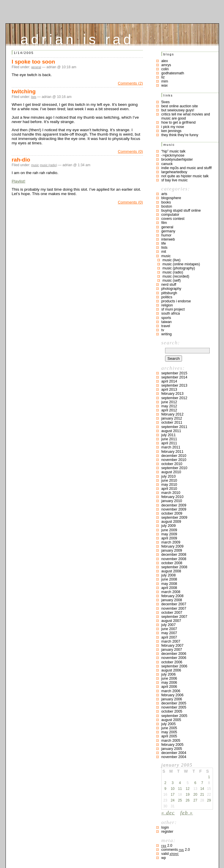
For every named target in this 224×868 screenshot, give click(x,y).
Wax (164, 85)
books (166, 202)
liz (163, 77)
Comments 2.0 (176, 850)
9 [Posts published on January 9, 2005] (165, 789)
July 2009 (168, 526)
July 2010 (168, 476)
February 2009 (172, 546)
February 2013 (172, 394)
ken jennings (171, 131)
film (164, 223)
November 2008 (174, 559)
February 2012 (172, 414)
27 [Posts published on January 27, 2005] (195, 800)
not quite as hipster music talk (185, 176)
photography (171, 289)
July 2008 (168, 575)
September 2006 (174, 666)
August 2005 (171, 720)
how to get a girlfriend (178, 122)
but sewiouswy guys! (178, 110)
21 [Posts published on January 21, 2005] (202, 795)
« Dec (168, 813)
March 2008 (171, 592)
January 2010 (172, 501)
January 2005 (172, 749)
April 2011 (169, 443)
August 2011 (171, 431)
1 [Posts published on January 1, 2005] (209, 777)
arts (164, 194)
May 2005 (169, 732)
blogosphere (171, 198)
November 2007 (174, 609)
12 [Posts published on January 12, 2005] (188, 789)
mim (165, 81)
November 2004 (174, 757)
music (35, 165)
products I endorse (176, 301)
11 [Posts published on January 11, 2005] (180, 789)
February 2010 (172, 497)
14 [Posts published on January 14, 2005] (202, 789)
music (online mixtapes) (181, 264)
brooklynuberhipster (177, 159)
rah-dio (21, 160)
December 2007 (174, 604)
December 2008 (174, 555)
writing (167, 334)
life (164, 243)
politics (167, 297)
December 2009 (174, 505)
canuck (167, 164)
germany (168, 231)
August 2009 (171, 522)
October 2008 (172, 563)
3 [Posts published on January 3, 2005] (173, 783)
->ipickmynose (173, 155)
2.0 (167, 846)
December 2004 (174, 753)
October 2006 (172, 662)
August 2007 (171, 621)
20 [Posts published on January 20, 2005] (195, 795)
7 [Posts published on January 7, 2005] (202, 783)
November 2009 (174, 509)
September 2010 (174, 468)
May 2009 (169, 534)
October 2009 (172, 513)
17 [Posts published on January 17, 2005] (173, 795)
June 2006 (169, 678)
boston (167, 206)
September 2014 (174, 377)
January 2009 (172, 550)
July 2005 (168, 724)
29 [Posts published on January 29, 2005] (209, 800)
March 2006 (171, 691)
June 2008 (169, 579)
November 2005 (174, 707)
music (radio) (49, 165)
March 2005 (171, 741)
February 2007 (172, 646)
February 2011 (172, 452)
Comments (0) (130, 151)
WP (164, 858)
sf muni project (173, 309)
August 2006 (171, 670)
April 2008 (169, 588)
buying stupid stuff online (181, 211)
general (36, 67)
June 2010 (169, 481)
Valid (170, 854)
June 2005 (169, 728)
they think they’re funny (180, 135)
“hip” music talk (173, 151)
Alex (165, 61)
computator (170, 215)
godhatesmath (173, 73)
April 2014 (169, 381)
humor (166, 235)
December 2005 (174, 703)
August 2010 (171, 472)
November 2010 (174, 460)
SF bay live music (174, 180)
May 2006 (169, 683)
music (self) (172, 280)
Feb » (187, 813)
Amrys (166, 65)
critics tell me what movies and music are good (186, 116)
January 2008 (172, 600)
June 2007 (169, 629)
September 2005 (174, 716)
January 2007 (172, 650)
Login (165, 827)
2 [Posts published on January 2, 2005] (165, 783)
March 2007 (171, 641)
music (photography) (179, 268)
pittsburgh (169, 293)
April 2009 (169, 538)
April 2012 (169, 410)
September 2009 (174, 518)
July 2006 (168, 674)
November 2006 (174, 658)
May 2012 (169, 406)
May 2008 (169, 584)
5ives (166, 102)
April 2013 (169, 390)
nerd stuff (169, 285)
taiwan (167, 322)
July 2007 (168, 625)
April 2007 (169, 637)
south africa (171, 313)
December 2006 (174, 654)
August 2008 (171, 571)
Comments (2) (130, 83)
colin (165, 69)
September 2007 (174, 617)
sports (166, 318)
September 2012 (174, 398)
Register (167, 832)
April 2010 (169, 489)
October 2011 (172, 422)
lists (34, 97)
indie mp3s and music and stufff (187, 168)
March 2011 (171, 447)
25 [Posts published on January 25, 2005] (180, 800)
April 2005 (169, 736)
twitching (24, 91)
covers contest (173, 219)
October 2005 (172, 711)
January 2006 (172, 699)
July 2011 (168, 435)
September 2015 (174, 373)
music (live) (171, 260)
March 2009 (171, 542)
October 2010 (172, 464)
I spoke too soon (33, 62)
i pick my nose (173, 127)
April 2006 (169, 687)
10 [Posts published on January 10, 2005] (173, 789)
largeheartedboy (174, 172)
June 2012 (169, 402)
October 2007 (172, 613)
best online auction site (180, 106)
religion (167, 305)
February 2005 (172, 745)
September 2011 (174, 427)
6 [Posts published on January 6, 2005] (195, 783)
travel (166, 326)
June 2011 (169, 439)
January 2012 (172, 418)
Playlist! (19, 181)
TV (163, 330)
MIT (164, 252)
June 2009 (169, 530)
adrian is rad (77, 38)
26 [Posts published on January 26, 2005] (188, 800)
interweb (168, 239)
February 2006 (172, 695)
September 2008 (174, 567)
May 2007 (169, 633)
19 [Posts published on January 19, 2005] (188, 795)
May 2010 (169, 485)
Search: (171, 343)
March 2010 (171, 493)
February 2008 (172, 596)
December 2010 (174, 456)
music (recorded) (176, 276)
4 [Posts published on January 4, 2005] (180, 783)
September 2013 (174, 385)
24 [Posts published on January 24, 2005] (173, 800)
